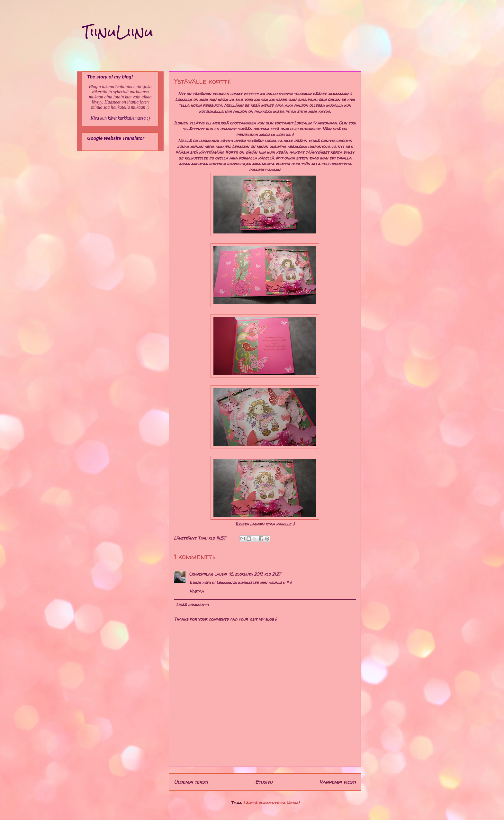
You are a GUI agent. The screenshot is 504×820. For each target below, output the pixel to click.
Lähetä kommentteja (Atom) (271, 803)
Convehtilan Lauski (208, 574)
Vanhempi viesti (337, 782)
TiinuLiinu (117, 32)
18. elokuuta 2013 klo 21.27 (255, 574)
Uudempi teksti (191, 782)
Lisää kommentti (192, 605)
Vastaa (197, 591)
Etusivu (264, 782)
